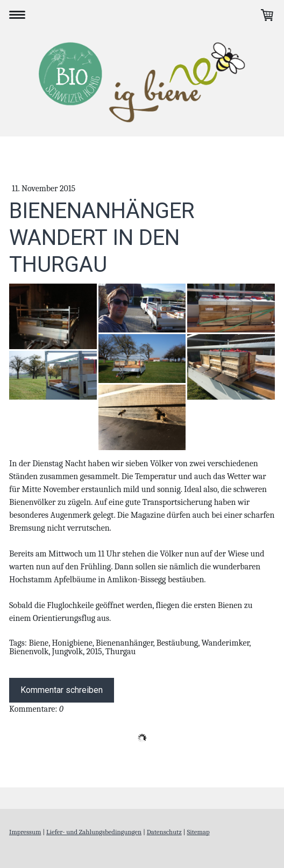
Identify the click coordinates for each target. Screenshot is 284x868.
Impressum (25, 832)
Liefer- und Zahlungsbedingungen (94, 832)
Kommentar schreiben (62, 690)
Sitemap (198, 832)
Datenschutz (164, 832)
